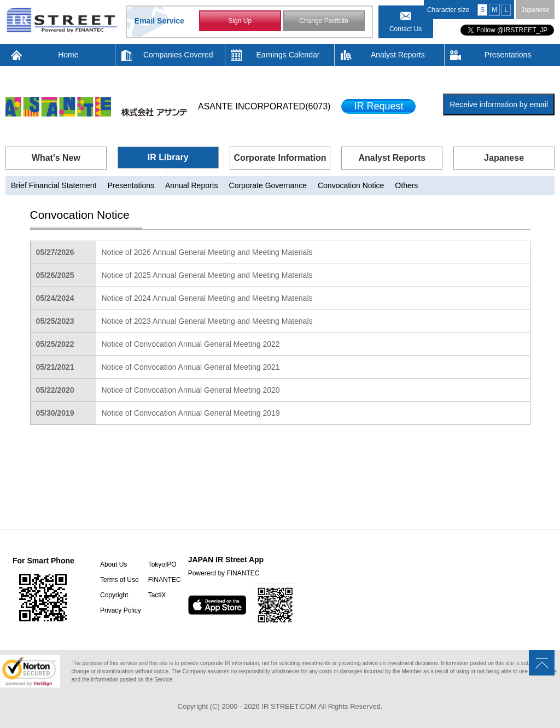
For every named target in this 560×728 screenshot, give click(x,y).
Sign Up (240, 21)
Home (68, 55)
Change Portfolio (323, 21)
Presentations (508, 55)
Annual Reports (192, 185)
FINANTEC (165, 580)
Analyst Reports (398, 55)
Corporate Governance (268, 185)
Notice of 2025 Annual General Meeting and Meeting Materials (207, 275)
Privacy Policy (121, 610)
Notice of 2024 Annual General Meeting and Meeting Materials (207, 298)
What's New (56, 158)
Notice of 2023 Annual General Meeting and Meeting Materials (207, 321)
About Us (113, 564)
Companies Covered (178, 55)
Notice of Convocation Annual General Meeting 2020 (191, 390)
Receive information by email (499, 104)
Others (406, 185)
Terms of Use (119, 580)
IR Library (168, 157)
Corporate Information (280, 158)
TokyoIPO (162, 564)
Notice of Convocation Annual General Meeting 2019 (191, 413)
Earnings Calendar (288, 55)
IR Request (378, 106)
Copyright (114, 595)
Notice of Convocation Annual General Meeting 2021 (191, 367)
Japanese (535, 10)
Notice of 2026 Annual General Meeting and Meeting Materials (207, 252)
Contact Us (406, 29)
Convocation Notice (351, 185)
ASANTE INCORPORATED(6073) (264, 106)
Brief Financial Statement (54, 185)
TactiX (157, 595)
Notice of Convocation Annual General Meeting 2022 (191, 344)
